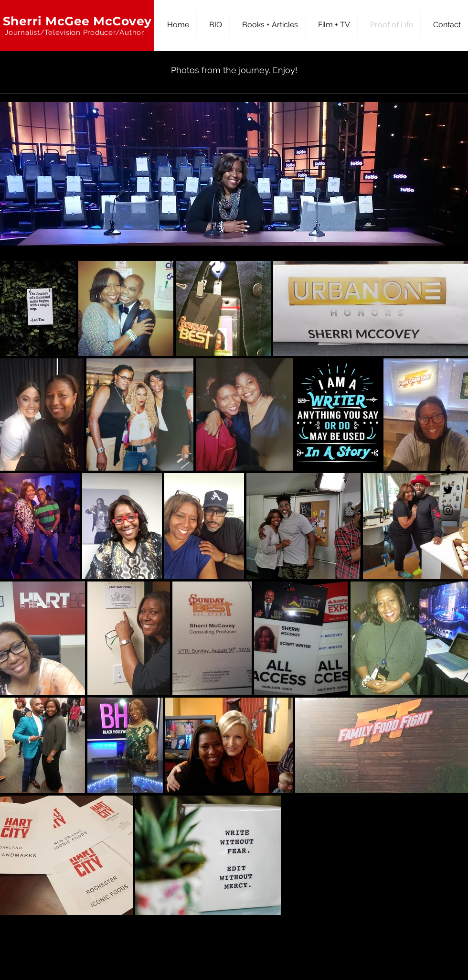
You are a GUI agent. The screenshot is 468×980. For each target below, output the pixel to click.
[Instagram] (448, 510)
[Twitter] (448, 490)
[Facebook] (448, 470)
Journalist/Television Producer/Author (74, 32)
